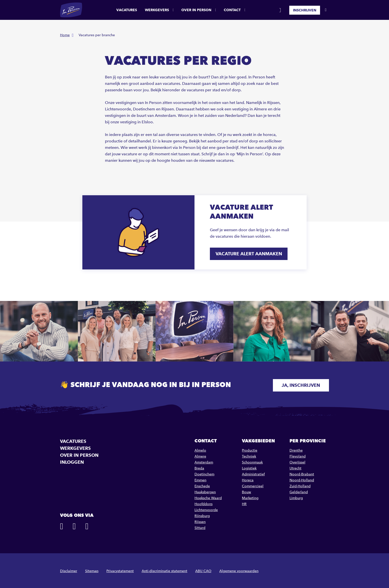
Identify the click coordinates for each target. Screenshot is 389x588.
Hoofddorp (204, 503)
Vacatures (127, 10)
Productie (250, 449)
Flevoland (298, 455)
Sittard (200, 527)
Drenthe (296, 449)
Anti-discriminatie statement (164, 570)
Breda (199, 467)
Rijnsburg (202, 515)
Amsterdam (204, 461)
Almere (200, 455)
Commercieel (253, 485)
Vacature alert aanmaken (249, 254)
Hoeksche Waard (208, 497)
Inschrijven (305, 10)
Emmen (200, 479)
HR (244, 503)
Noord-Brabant (302, 473)
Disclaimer (69, 570)
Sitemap (92, 570)
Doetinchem (204, 473)
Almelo (200, 449)
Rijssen (200, 521)
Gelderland (299, 491)
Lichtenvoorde (206, 509)
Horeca (248, 479)
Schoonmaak (252, 461)
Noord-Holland (302, 479)
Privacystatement (120, 570)
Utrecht (295, 467)
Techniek (249, 455)
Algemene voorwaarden (239, 570)
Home (65, 35)
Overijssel (297, 461)
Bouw (246, 491)
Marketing (250, 497)
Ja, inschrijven (297, 384)
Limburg (296, 497)
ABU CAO (203, 570)
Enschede (202, 485)
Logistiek (249, 467)
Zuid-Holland (300, 485)
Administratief (253, 473)
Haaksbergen (205, 491)
